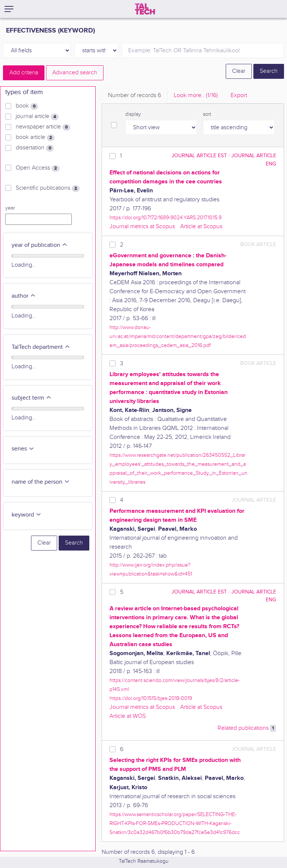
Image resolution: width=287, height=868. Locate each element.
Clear (239, 71)
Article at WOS (128, 716)
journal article (37, 117)
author (24, 296)
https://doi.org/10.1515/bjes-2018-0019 (151, 698)
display (133, 114)
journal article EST (199, 156)
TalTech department (41, 347)
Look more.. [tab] (196, 95)
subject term (32, 398)
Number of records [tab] (135, 95)
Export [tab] (239, 95)
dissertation (35, 148)
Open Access (38, 168)
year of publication (40, 245)
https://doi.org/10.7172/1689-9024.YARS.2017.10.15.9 (166, 218)
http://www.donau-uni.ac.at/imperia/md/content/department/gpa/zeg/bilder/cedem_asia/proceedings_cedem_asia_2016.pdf (178, 336)
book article (35, 137)
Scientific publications (48, 188)
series (23, 449)
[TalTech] (145, 9)
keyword (27, 515)
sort (207, 114)
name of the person (41, 482)
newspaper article (43, 127)
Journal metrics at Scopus (142, 227)
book (27, 106)
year (10, 208)
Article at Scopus (201, 227)
